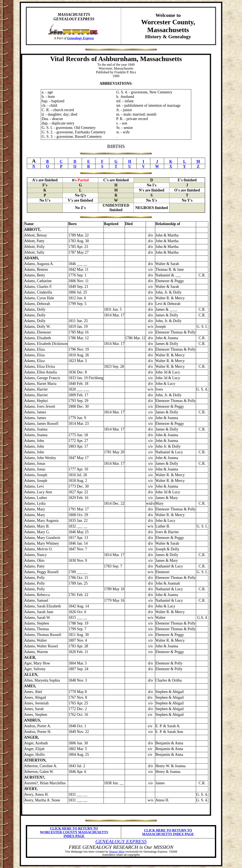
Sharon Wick (117, 852)
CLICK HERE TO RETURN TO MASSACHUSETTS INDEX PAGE (168, 832)
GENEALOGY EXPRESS (121, 841)
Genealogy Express (81, 38)
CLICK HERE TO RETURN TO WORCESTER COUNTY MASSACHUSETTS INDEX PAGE (74, 832)
